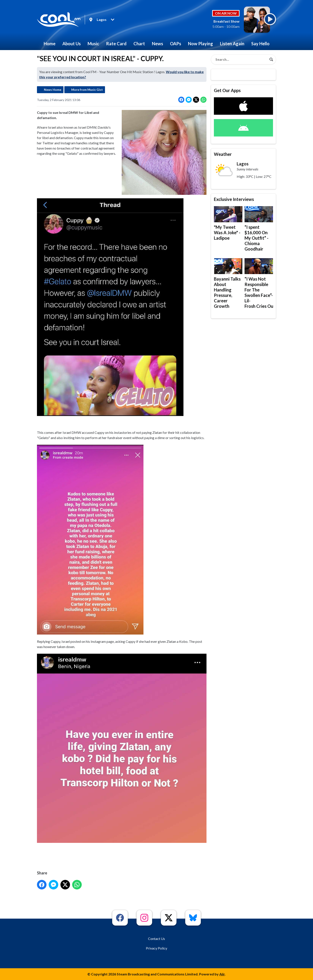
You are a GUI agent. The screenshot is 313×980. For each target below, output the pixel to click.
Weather (223, 154)
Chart (139, 44)
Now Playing (201, 44)
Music (93, 44)
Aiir (222, 974)
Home (50, 44)
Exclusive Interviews (234, 199)
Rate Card (116, 44)
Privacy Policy (156, 948)
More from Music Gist (87, 90)
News (157, 44)
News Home (53, 90)
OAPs (176, 44)
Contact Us (156, 939)
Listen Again (232, 44)
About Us (72, 44)
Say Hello (260, 44)
